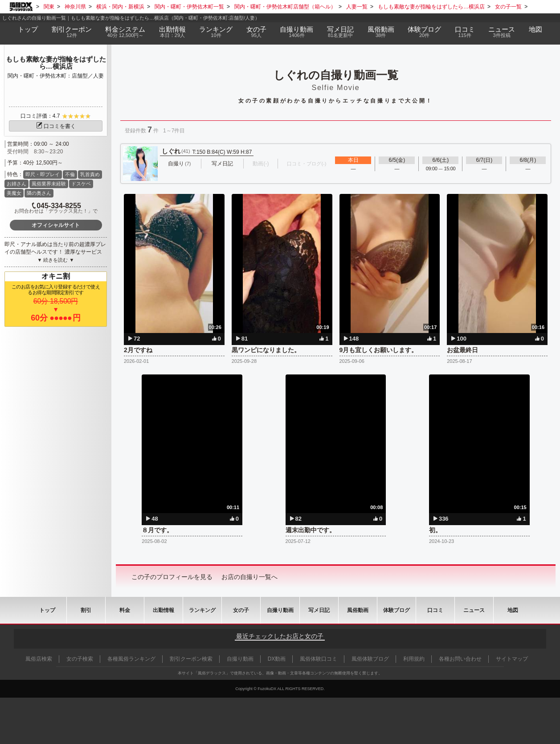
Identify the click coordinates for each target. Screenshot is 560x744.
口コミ (465, 32)
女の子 (257, 32)
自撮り (297, 32)
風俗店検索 (39, 659)
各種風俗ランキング (131, 659)
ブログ (425, 32)
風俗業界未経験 (49, 184)
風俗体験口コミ (319, 659)
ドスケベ (81, 184)
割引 (72, 32)
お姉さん (16, 184)
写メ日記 (319, 610)
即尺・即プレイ (43, 174)
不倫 (70, 174)
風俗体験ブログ (370, 659)
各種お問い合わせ (460, 659)
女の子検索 (80, 659)
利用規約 (414, 659)
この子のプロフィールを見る (172, 577)
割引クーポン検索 (191, 659)
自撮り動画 (280, 610)
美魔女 (14, 193)
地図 (535, 29)
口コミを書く (56, 126)
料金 (125, 32)
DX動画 (277, 659)
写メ (341, 32)
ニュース (502, 32)
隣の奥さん (39, 193)
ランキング (216, 32)
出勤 (173, 32)
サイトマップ (512, 659)
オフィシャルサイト (56, 225)
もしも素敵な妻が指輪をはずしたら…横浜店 (56, 63)
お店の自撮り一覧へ (249, 577)
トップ (28, 29)
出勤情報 (164, 610)
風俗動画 (381, 32)
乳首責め (90, 174)
